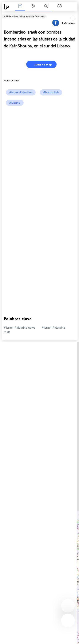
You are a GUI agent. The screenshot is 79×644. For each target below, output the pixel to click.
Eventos (20, 7)
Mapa (33, 7)
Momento (46, 7)
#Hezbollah (51, 92)
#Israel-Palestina (21, 92)
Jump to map (40, 64)
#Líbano (15, 103)
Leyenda (59, 7)
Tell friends (76, 14)
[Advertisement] (39, 147)
